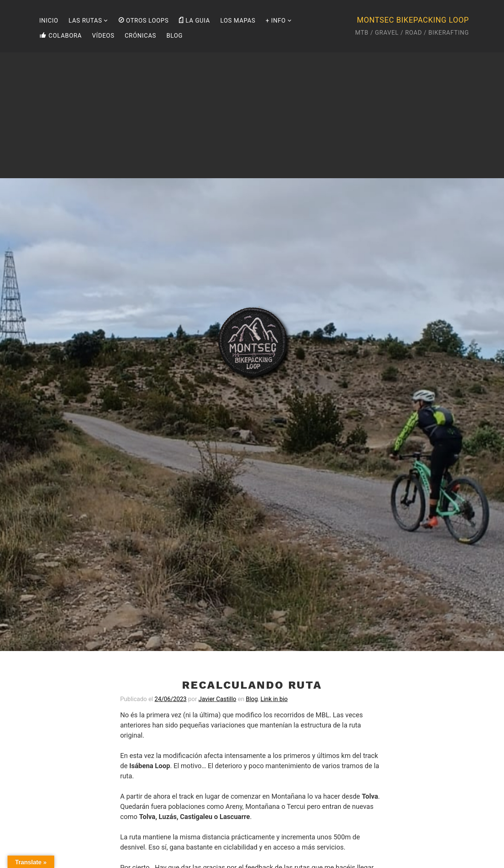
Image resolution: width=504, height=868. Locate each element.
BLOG (175, 36)
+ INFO (276, 21)
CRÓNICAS (141, 36)
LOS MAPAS (238, 21)
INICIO (49, 21)
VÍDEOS (103, 36)
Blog (252, 699)
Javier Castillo (217, 699)
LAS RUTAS (85, 21)
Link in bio (274, 699)
